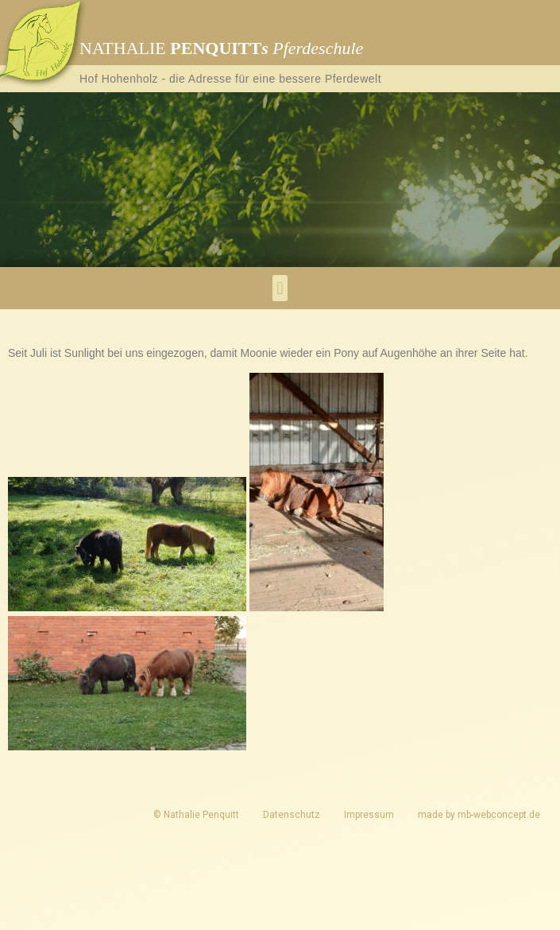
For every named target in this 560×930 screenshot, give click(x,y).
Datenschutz (292, 815)
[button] (280, 288)
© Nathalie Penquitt (196, 815)
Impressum (369, 815)
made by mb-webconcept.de (479, 815)
